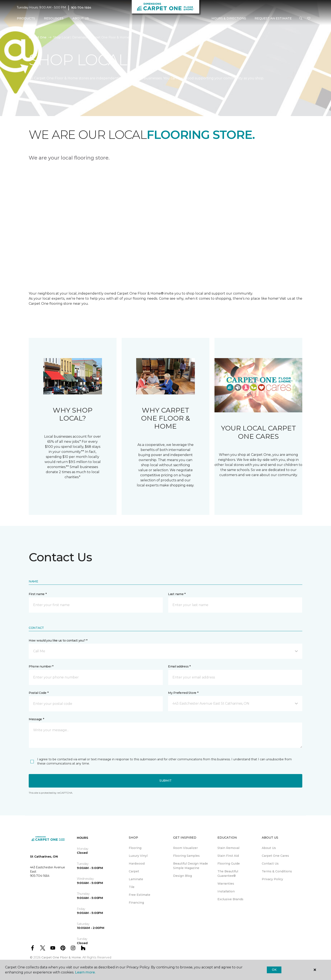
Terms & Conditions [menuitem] (277, 871)
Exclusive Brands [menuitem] (230, 899)
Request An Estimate (273, 18)
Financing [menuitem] (136, 903)
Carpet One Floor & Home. (61, 957)
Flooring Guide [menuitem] (229, 864)
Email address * (179, 666)
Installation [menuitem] (226, 891)
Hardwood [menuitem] (137, 864)
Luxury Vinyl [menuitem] (138, 856)
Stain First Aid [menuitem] (228, 856)
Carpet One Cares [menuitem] (275, 856)
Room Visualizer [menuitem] (185, 848)
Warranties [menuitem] (226, 884)
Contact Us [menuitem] (270, 864)
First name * (38, 594)
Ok (274, 970)
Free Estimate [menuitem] (140, 895)
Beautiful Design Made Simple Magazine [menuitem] (191, 866)
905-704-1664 (81, 8)
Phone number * (41, 666)
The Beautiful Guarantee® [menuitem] (228, 874)
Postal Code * (39, 693)
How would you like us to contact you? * (58, 640)
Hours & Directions (229, 18)
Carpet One (38, 37)
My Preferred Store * (183, 693)
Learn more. (85, 972)
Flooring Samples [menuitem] (186, 856)
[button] (301, 19)
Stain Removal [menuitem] (228, 848)
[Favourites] (309, 19)
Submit (165, 781)
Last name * (177, 594)
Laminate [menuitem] (136, 879)
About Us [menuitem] (269, 848)
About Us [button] (81, 18)
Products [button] (26, 18)
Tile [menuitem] (132, 887)
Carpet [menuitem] (134, 871)
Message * (36, 719)
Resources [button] (54, 18)
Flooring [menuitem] (135, 848)
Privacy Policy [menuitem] (272, 879)
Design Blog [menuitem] (182, 876)
